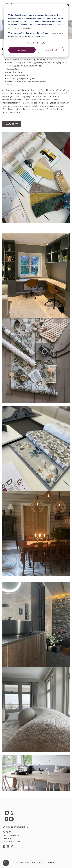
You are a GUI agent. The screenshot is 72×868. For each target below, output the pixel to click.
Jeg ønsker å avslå (50, 50)
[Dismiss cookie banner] (63, 10)
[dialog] (36, 31)
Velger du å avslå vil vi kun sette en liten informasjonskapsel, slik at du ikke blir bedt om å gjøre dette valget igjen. (36, 35)
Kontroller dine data (36, 43)
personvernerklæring (22, 28)
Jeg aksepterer (22, 50)
